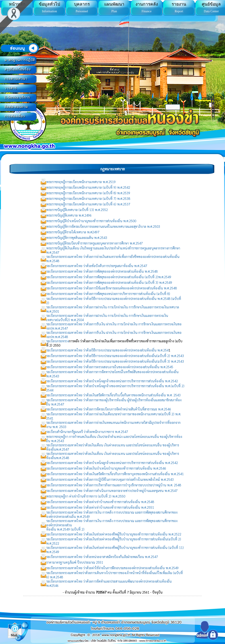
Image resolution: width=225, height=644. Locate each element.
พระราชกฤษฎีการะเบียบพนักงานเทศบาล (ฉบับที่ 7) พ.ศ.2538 (88, 198)
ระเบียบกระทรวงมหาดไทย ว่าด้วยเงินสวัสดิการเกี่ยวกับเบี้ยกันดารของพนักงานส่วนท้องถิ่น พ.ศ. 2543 (113, 395)
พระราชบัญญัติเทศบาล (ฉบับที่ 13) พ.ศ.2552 (77, 210)
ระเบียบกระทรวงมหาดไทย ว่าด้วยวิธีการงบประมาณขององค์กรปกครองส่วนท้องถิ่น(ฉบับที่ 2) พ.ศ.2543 (115, 356)
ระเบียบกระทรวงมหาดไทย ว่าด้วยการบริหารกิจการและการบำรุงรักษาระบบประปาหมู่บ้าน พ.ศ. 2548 (114, 485)
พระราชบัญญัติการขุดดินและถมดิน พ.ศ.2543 (77, 237)
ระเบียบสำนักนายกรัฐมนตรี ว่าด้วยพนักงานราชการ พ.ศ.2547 (87, 432)
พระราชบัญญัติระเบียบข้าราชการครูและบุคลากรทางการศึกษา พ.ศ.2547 (94, 243)
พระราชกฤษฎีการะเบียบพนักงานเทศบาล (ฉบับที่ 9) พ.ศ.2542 (88, 187)
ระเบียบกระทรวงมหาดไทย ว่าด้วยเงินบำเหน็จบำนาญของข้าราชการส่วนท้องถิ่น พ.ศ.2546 (106, 468)
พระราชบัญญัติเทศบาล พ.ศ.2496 (69, 215)
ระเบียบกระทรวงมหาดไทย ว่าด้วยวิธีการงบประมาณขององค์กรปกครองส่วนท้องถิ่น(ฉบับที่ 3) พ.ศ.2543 (115, 361)
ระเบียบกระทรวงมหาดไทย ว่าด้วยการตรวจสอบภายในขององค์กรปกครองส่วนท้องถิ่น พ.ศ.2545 (110, 367)
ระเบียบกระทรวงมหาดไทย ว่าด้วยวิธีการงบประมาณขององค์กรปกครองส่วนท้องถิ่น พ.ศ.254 (107, 350)
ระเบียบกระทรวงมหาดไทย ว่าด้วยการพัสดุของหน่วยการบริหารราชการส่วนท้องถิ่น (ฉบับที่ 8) (108, 294)
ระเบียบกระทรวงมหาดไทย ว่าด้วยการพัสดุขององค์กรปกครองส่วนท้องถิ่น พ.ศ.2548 (102, 271)
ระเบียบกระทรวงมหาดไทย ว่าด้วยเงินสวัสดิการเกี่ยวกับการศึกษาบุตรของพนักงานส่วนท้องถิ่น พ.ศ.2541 (115, 474)
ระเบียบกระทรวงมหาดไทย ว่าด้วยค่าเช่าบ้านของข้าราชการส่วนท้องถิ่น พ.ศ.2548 (100, 502)
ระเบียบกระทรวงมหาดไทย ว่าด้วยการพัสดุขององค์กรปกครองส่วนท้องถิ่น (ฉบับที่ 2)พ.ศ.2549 (109, 277)
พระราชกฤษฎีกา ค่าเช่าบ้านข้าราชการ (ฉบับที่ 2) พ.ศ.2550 (86, 496)
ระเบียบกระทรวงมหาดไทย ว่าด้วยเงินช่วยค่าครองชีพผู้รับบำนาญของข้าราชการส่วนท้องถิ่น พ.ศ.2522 (114, 534)
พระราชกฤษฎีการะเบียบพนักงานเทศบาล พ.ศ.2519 (81, 182)
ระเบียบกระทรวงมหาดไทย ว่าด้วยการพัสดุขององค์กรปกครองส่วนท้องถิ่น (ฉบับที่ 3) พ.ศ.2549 (109, 282)
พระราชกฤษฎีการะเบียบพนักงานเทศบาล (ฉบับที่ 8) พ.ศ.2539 (88, 193)
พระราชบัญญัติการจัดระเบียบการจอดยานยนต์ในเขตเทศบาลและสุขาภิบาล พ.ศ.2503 (103, 226)
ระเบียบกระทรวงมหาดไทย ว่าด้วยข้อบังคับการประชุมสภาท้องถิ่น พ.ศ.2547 (97, 266)
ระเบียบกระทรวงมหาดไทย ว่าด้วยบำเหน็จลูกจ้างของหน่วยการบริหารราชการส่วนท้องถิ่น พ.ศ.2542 (112, 381)
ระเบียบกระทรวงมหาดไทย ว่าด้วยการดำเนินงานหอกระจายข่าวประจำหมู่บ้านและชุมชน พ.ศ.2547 (112, 490)
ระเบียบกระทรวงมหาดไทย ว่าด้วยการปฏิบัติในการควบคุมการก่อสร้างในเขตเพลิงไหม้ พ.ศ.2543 (110, 479)
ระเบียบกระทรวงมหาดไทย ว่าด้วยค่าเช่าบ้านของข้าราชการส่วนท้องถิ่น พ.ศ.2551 (100, 507)
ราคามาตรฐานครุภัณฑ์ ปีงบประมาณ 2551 (75, 562)
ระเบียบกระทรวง (58, 341)
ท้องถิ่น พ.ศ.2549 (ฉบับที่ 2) (65, 529)
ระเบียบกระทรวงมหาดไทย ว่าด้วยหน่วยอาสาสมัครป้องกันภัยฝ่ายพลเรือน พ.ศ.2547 (102, 557)
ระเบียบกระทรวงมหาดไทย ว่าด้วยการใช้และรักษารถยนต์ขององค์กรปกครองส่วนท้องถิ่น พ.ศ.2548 (111, 288)
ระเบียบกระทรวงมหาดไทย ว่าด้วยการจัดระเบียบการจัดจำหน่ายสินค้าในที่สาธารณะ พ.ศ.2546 (109, 409)
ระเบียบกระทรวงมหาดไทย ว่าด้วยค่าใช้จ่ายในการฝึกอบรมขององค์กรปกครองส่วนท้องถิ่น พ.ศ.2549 (112, 568)
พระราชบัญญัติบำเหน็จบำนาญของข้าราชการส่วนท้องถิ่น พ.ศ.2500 (91, 221)
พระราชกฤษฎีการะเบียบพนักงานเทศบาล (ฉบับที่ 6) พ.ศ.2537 (88, 204)
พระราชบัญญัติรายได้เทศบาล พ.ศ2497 (73, 232)
